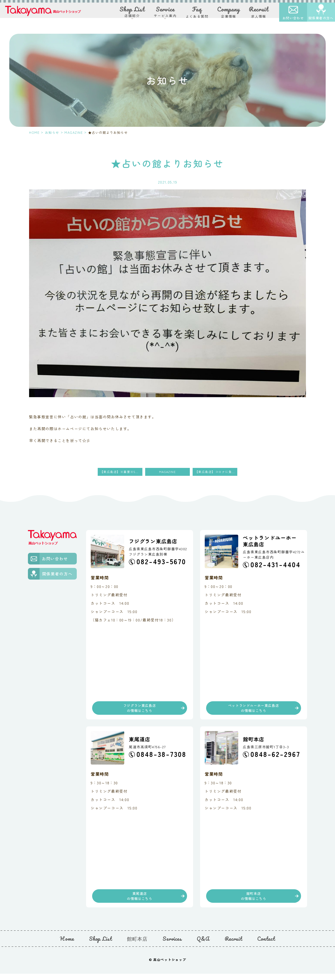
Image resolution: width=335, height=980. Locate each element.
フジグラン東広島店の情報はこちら (140, 710)
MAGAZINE (74, 132)
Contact (266, 945)
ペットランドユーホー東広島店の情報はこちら (254, 710)
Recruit (233, 945)
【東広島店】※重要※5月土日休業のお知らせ (121, 472)
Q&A (203, 945)
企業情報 (229, 14)
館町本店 (137, 945)
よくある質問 (197, 14)
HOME (34, 132)
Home (67, 945)
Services (172, 945)
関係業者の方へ (321, 20)
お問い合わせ (293, 20)
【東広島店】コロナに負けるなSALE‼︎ (216, 472)
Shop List (100, 945)
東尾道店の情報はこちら (139, 901)
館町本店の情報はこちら (253, 901)
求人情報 (259, 14)
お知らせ (52, 132)
